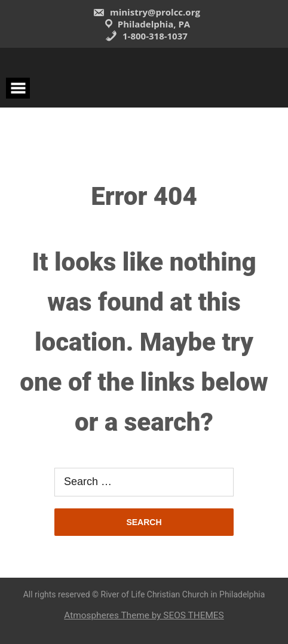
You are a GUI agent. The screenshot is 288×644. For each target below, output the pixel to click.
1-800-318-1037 (146, 36)
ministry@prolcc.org (146, 12)
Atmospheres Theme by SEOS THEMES (144, 615)
